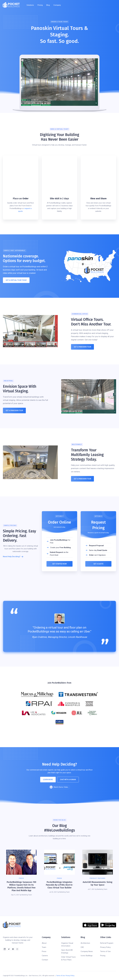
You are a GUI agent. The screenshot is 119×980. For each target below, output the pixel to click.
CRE (82, 947)
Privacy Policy (105, 947)
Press (44, 951)
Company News (87, 951)
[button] (30, 5)
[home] (11, 5)
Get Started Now (60, 564)
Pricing (40, 5)
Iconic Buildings (87, 956)
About (44, 943)
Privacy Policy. (70, 976)
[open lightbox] (59, 787)
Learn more (48, 780)
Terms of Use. (61, 976)
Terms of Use (105, 951)
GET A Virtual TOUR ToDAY (16, 280)
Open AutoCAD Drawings (67, 951)
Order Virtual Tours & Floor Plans (68, 958)
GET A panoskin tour (82, 347)
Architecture (85, 943)
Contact (45, 960)
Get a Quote (98, 564)
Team (44, 947)
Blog (48, 5)
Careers (45, 956)
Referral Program (107, 943)
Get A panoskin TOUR (82, 479)
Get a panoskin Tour (14, 410)
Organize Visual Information (67, 944)
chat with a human (68, 780)
